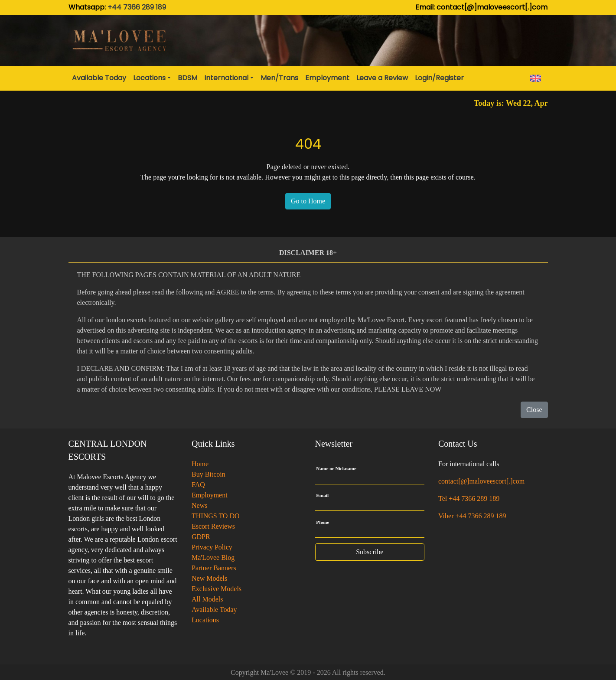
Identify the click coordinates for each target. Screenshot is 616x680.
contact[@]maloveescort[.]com (481, 481)
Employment (210, 495)
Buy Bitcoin (209, 474)
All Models (207, 599)
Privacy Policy (212, 547)
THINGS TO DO (216, 516)
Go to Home (308, 201)
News (199, 505)
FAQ (198, 485)
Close (534, 410)
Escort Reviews (213, 526)
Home (200, 464)
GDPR (201, 537)
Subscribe (370, 552)
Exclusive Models (217, 589)
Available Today (214, 610)
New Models (209, 578)
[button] (152, 78)
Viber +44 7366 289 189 (472, 516)
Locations (205, 620)
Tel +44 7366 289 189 (469, 499)
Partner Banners (214, 568)
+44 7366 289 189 (137, 7)
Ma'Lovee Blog (213, 557)
